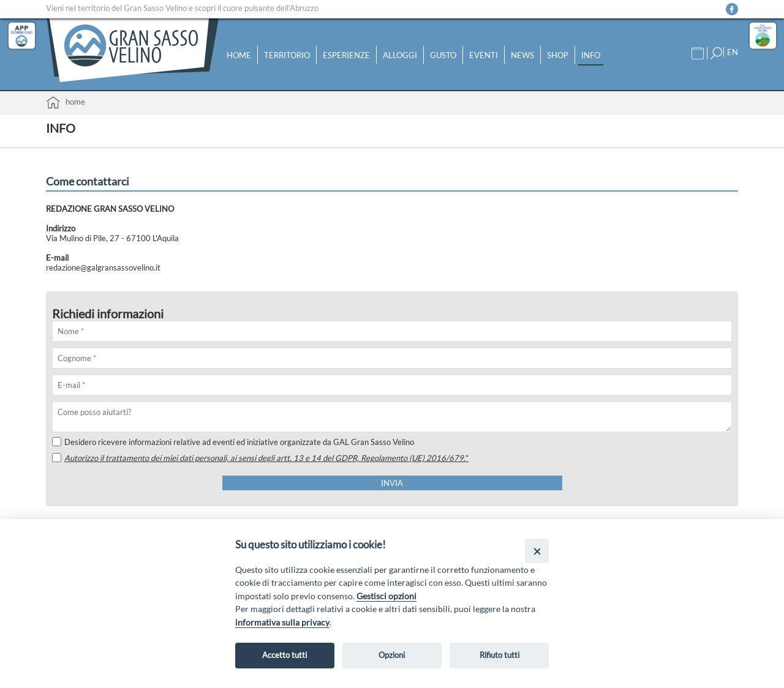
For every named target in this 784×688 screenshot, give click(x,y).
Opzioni (392, 655)
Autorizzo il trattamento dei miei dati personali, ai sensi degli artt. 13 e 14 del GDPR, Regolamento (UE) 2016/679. (266, 458)
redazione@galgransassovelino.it (103, 267)
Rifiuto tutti (499, 655)
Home (239, 55)
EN (733, 52)
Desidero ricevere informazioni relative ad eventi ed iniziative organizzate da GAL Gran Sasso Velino (233, 442)
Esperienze (346, 55)
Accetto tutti (285, 655)
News (522, 55)
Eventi (484, 55)
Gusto (443, 55)
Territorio (287, 55)
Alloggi (400, 55)
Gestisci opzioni (386, 596)
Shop (558, 55)
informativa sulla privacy (282, 622)
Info (591, 55)
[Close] (537, 551)
